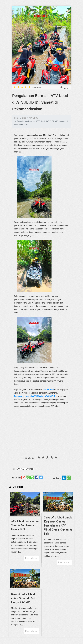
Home (17, 118)
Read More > (31, 558)
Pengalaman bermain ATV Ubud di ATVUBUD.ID (35, 396)
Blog (24, 118)
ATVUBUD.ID (48, 390)
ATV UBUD (33, 118)
